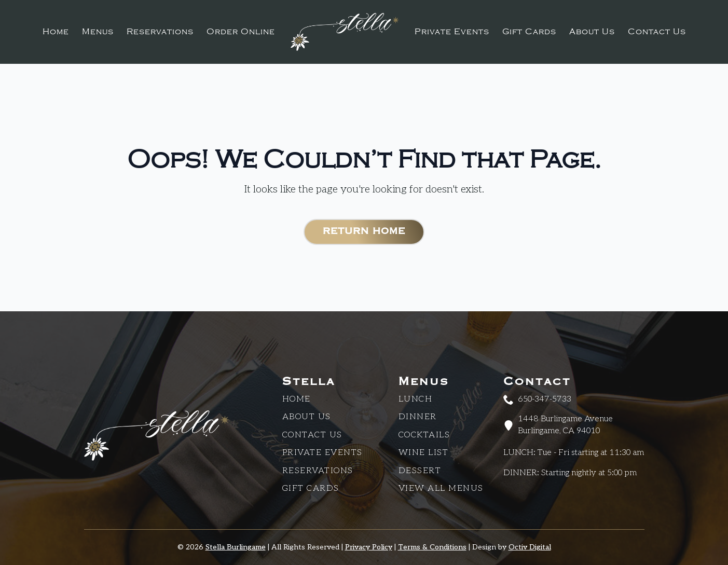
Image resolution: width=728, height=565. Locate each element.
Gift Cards (529, 32)
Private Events (452, 32)
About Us (592, 32)
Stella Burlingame (236, 547)
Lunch (416, 399)
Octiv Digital (530, 547)
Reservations (160, 32)
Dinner (418, 417)
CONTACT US (312, 435)
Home (56, 32)
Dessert (420, 471)
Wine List (424, 453)
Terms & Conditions (432, 547)
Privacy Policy (369, 547)
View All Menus (441, 488)
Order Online (241, 32)
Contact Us (657, 32)
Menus (98, 32)
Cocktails (424, 435)
